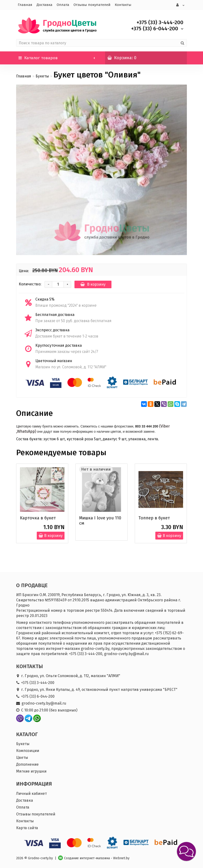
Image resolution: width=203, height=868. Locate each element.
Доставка (44, 5)
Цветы (22, 757)
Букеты (42, 76)
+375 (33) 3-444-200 (38, 682)
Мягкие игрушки (31, 771)
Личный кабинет (31, 793)
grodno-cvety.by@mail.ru (44, 703)
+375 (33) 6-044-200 (38, 696)
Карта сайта (27, 827)
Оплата (63, 5)
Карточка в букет (38, 517)
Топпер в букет (154, 517)
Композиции (28, 750)
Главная (25, 5)
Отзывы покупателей (92, 5)
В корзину (93, 284)
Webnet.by (121, 858)
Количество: (30, 284)
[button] (186, 851)
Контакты (123, 5)
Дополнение (27, 764)
